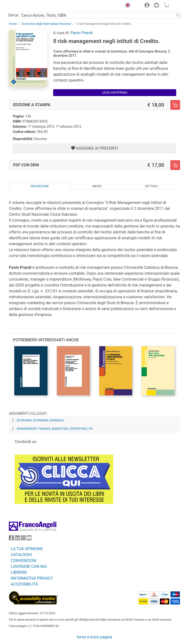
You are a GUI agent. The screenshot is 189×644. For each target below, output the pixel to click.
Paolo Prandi (81, 33)
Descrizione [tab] (40, 186)
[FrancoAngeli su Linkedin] (17, 539)
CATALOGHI (21, 555)
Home (13, 24)
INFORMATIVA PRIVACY (32, 578)
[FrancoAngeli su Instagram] (23, 539)
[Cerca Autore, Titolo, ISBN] (97, 15)
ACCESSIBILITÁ (24, 584)
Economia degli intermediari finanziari (47, 24)
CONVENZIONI (24, 561)
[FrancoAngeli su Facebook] (11, 539)
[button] (126, 6)
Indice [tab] (97, 186)
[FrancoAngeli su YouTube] (29, 539)
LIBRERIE (19, 572)
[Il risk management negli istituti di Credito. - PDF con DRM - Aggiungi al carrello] (175, 165)
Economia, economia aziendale (41, 420)
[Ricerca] (178, 15)
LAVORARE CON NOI (29, 566)
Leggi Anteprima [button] (115, 93)
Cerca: (13, 15)
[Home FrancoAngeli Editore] (26, 6)
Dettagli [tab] (152, 186)
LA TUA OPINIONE (27, 549)
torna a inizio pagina (94, 637)
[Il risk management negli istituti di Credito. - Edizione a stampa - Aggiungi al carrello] (175, 105)
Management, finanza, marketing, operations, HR (55, 429)
